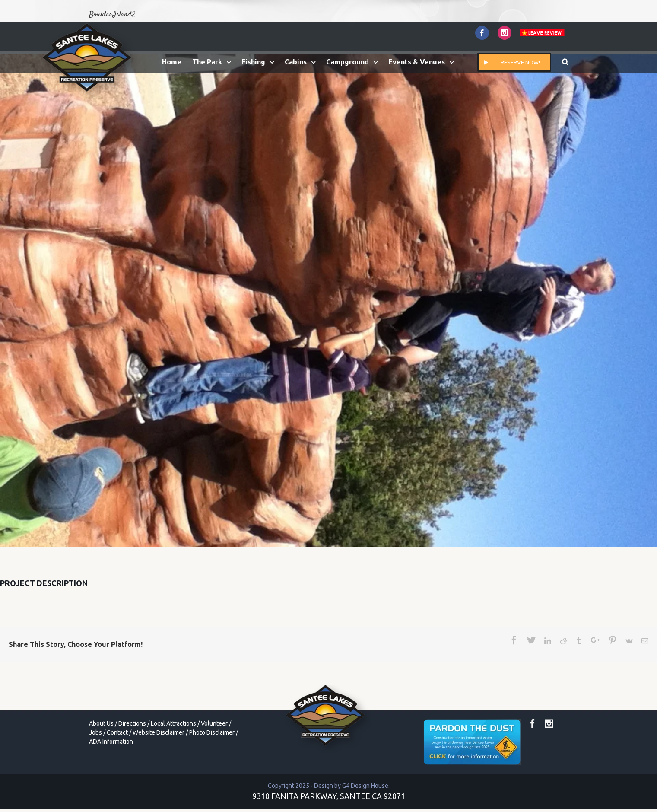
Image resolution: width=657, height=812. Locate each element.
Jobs (95, 732)
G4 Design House (365, 786)
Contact (117, 732)
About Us (101, 723)
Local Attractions (173, 723)
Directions (132, 723)
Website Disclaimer (159, 732)
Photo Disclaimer (212, 732)
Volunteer (214, 723)
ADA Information (111, 742)
